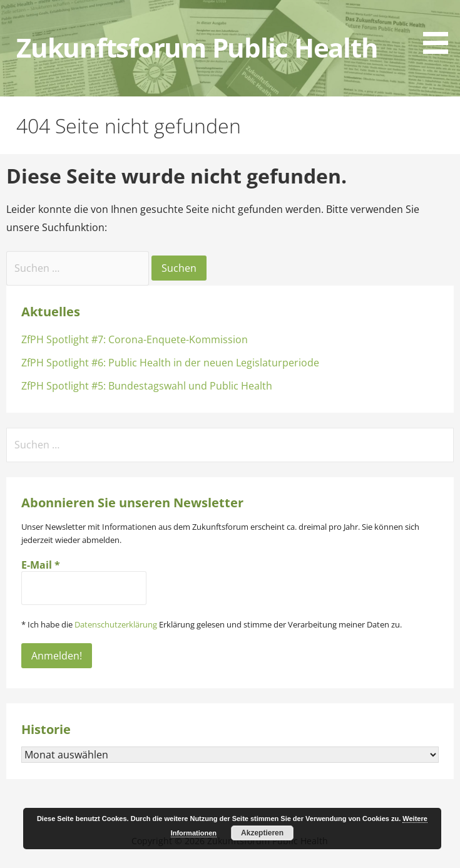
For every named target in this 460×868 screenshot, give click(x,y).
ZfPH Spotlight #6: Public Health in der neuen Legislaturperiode (170, 363)
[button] (440, 29)
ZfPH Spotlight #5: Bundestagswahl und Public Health (147, 386)
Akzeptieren (262, 833)
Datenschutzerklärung (116, 624)
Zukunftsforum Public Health (197, 48)
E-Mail (41, 565)
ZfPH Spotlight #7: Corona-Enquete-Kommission (135, 339)
